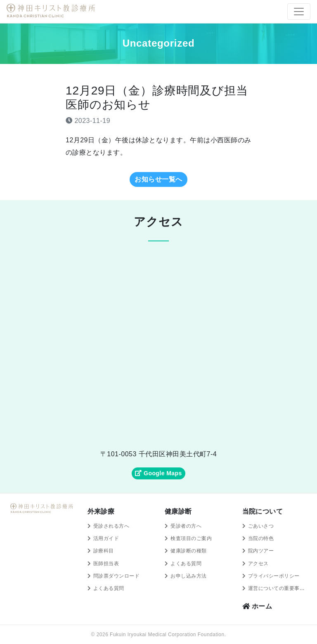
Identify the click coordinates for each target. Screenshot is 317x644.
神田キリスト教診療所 (52, 11)
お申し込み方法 (188, 576)
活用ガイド (106, 538)
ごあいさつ (261, 526)
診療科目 (104, 551)
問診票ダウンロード (116, 576)
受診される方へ (111, 526)
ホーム (257, 606)
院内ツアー (261, 551)
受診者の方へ (186, 526)
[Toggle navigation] (299, 12)
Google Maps (158, 473)
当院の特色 (261, 538)
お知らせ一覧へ (158, 179)
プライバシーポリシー (274, 576)
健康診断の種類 (188, 551)
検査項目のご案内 (191, 538)
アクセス (258, 564)
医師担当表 (106, 564)
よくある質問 (109, 588)
